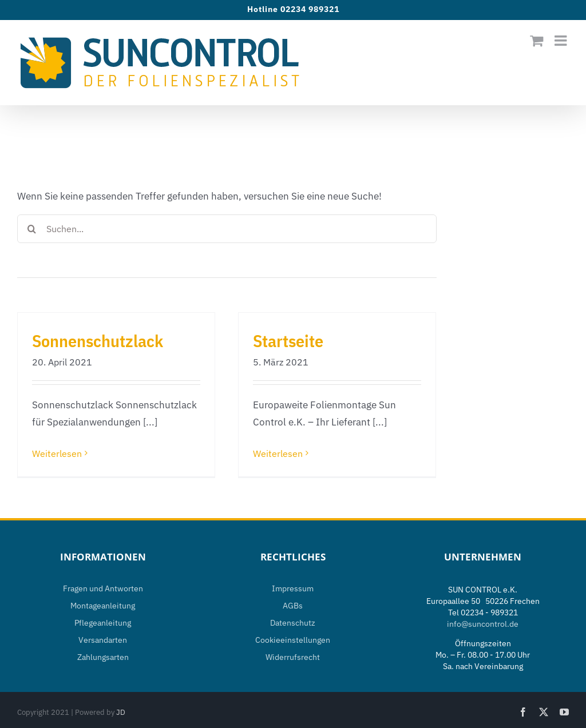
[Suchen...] (227, 229)
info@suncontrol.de (483, 624)
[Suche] (31, 229)
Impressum (293, 588)
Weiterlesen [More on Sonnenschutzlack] (57, 453)
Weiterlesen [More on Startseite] (278, 453)
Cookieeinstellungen (293, 640)
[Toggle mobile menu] (562, 40)
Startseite (288, 341)
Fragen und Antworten (103, 588)
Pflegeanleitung (103, 623)
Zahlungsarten (103, 657)
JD (121, 712)
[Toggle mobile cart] (536, 40)
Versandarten (103, 640)
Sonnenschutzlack (98, 341)
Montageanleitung (103, 606)
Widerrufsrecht (293, 657)
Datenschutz (293, 623)
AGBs (293, 606)
